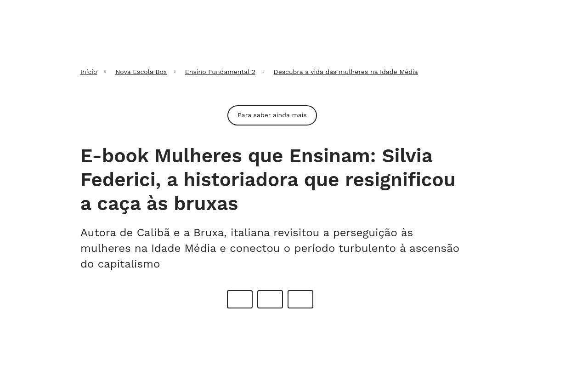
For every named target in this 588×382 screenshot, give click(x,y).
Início (89, 72)
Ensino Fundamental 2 (220, 72)
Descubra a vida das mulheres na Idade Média (346, 72)
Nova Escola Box (141, 72)
